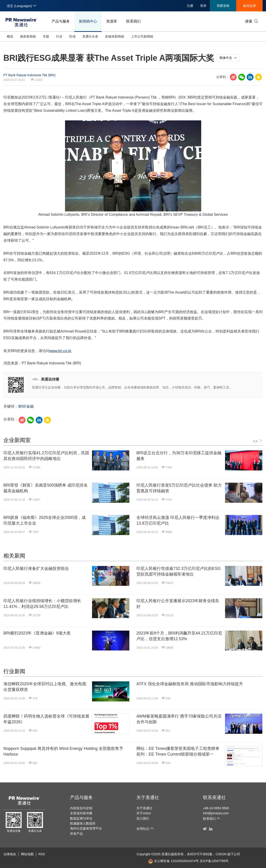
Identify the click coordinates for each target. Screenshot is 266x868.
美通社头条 (90, 36)
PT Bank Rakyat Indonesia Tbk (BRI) (29, 75)
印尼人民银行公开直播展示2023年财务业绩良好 (178, 604)
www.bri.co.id (60, 351)
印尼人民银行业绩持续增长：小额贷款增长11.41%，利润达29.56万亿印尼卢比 (42, 604)
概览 (10, 36)
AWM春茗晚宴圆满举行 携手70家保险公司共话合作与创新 (179, 719)
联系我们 (133, 21)
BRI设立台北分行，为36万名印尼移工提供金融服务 (179, 456)
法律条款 (10, 854)
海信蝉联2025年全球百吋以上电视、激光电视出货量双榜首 (45, 687)
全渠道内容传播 (81, 813)
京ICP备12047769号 (214, 861)
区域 (72, 36)
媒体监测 (249, 6)
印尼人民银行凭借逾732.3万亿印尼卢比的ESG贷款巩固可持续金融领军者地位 (179, 571)
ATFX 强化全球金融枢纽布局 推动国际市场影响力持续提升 (190, 684)
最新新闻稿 (28, 36)
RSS (42, 854)
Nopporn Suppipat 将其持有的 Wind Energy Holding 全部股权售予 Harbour (63, 751)
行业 (59, 36)
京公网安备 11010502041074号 (173, 861)
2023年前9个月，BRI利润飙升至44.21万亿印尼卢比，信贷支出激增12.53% (179, 636)
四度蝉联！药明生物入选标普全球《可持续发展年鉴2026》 (46, 719)
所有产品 (76, 834)
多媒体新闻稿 (115, 36)
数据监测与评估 (81, 818)
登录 (203, 6)
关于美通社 (148, 797)
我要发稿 (223, 6)
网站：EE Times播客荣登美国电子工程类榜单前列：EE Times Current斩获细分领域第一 (178, 751)
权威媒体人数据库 (83, 823)
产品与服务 (61, 21)
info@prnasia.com (216, 813)
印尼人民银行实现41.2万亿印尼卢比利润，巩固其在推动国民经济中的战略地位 (46, 456)
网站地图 (27, 854)
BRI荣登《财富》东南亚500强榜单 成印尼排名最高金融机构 (46, 488)
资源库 (112, 21)
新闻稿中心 (88, 21)
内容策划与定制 (81, 808)
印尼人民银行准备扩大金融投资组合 (36, 569)
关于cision (144, 813)
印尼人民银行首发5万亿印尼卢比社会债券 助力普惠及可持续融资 (179, 488)
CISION (221, 854)
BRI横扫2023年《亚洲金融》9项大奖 (37, 633)
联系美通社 (214, 797)
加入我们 (143, 818)
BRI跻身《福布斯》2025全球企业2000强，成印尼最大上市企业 (45, 520)
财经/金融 (26, 406)
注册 (190, 6)
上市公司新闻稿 (142, 36)
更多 (258, 441)
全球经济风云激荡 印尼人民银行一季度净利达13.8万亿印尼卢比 (178, 520)
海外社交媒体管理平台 (86, 828)
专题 (46, 36)
